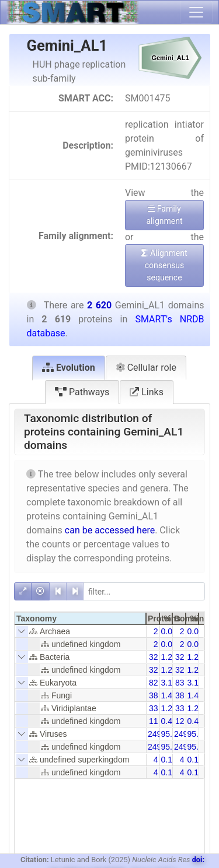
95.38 (198, 734)
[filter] (144, 591)
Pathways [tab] (82, 392)
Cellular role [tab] (146, 368)
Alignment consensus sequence (164, 265)
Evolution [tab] (69, 368)
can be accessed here (110, 530)
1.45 (169, 695)
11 (154, 721)
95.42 (171, 734)
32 (154, 657)
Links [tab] (147, 392)
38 (154, 695)
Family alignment (164, 215)
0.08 (169, 631)
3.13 (169, 683)
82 (154, 683)
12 (180, 721)
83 (180, 683)
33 (154, 708)
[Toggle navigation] (196, 12)
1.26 (169, 708)
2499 (157, 734)
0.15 (169, 760)
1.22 (169, 657)
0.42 (169, 721)
